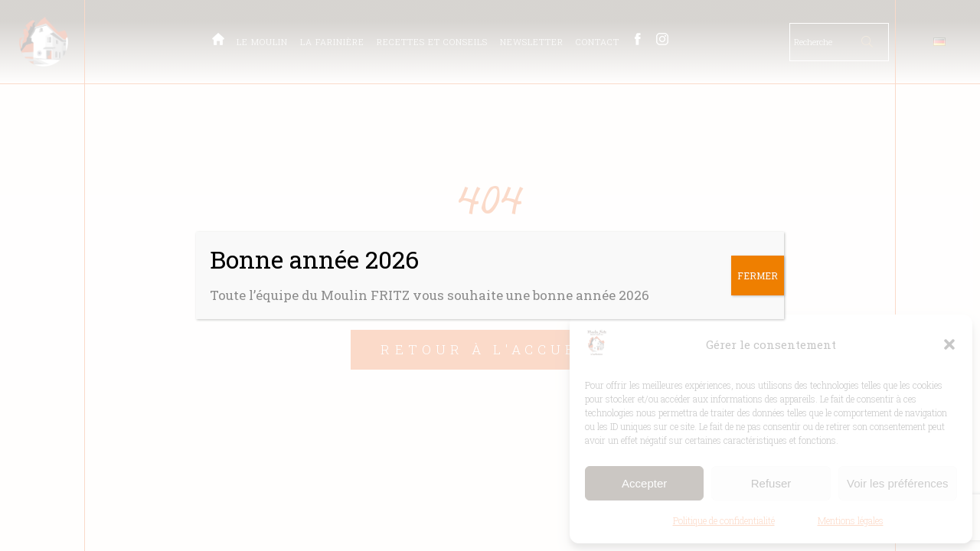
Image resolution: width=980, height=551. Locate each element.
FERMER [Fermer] (758, 275)
